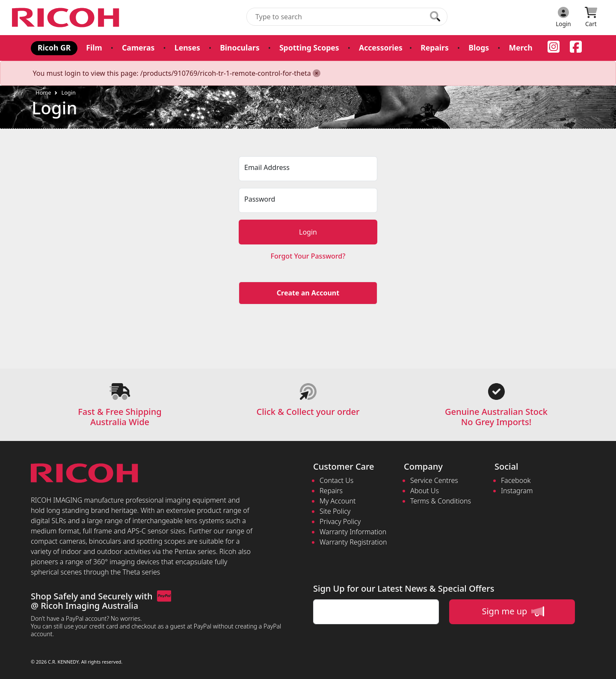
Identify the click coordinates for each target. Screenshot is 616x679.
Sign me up (513, 611)
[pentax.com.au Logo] (67, 18)
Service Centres (434, 480)
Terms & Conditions (441, 501)
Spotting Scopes (309, 48)
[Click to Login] (563, 18)
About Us (425, 491)
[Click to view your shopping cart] (591, 18)
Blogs (479, 48)
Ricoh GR (54, 48)
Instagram (517, 491)
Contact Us (336, 480)
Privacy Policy (340, 521)
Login (68, 92)
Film (94, 48)
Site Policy (335, 511)
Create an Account (308, 293)
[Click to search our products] (435, 16)
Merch (520, 48)
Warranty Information (353, 532)
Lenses (187, 48)
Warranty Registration (353, 542)
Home (43, 92)
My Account (338, 501)
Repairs (435, 48)
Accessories (381, 48)
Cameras (138, 48)
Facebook (516, 480)
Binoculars (240, 48)
